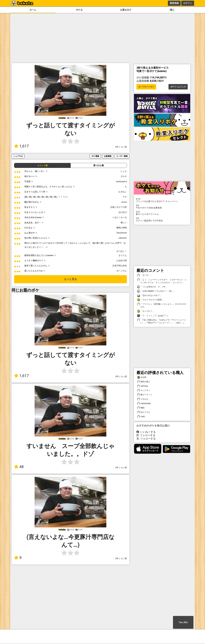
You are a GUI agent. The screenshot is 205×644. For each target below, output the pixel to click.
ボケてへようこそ (178, 87)
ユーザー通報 (122, 156)
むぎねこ (123, 192)
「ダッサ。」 (145, 275)
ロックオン (144, 390)
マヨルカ (143, 399)
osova (124, 202)
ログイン (188, 3)
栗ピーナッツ (145, 395)
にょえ (124, 171)
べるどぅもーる (120, 217)
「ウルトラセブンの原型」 (150, 300)
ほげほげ (123, 212)
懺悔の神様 (122, 228)
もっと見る (70, 279)
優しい (124, 222)
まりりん (123, 255)
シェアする (18, 156)
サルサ (124, 176)
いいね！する (146, 432)
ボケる (79, 10)
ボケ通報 (95, 156)
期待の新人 (144, 382)
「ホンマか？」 (146, 311)
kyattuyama (122, 181)
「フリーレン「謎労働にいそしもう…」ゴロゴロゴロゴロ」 (162, 305)
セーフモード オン (146, 87)
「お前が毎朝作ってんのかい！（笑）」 (156, 291)
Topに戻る (183, 622)
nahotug (142, 386)
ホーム (33, 10)
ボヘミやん (122, 271)
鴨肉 (141, 408)
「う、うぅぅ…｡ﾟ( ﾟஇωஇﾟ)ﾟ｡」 (153, 316)
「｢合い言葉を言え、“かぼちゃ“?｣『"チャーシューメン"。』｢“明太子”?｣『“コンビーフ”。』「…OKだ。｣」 (161, 321)
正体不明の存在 (120, 266)
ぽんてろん (144, 412)
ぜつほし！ (122, 251)
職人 (172, 10)
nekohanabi (144, 404)
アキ (125, 197)
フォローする (146, 435)
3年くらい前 (121, 147)
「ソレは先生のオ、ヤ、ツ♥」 (152, 287)
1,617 (21, 146)
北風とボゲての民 (119, 207)
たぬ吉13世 (122, 261)
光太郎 (142, 377)
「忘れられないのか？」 (149, 295)
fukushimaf (122, 233)
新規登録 (174, 3)
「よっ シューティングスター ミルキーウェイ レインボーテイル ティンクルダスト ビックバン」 (162, 281)
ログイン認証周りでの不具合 (162, 219)
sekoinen (123, 238)
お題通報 (108, 156)
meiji (141, 417)
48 (19, 467)
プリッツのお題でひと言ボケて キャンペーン (162, 200)
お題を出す (126, 10)
